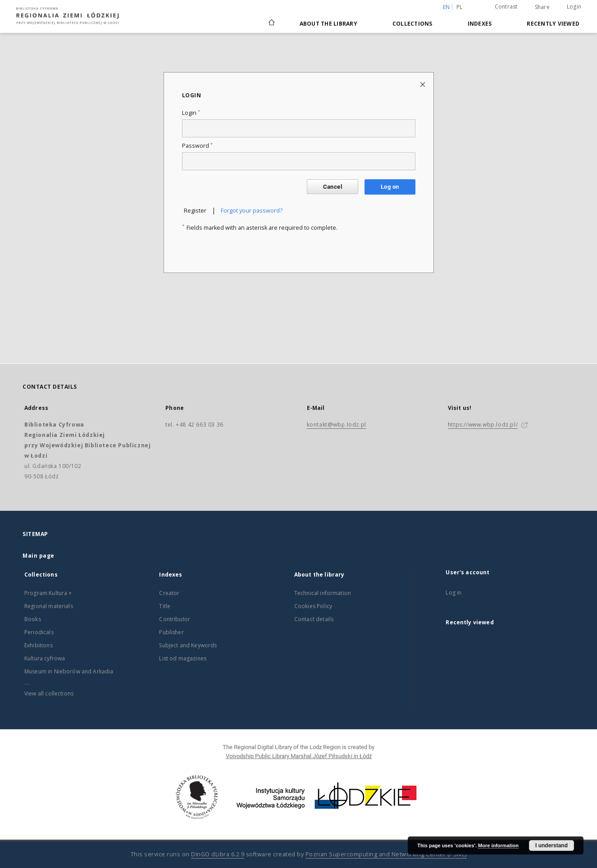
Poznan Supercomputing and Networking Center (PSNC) (386, 854)
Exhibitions (39, 645)
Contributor (175, 619)
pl (460, 7)
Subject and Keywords (188, 645)
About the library (328, 24)
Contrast (506, 7)
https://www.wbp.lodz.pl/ (483, 425)
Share (542, 7)
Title (165, 606)
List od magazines (183, 658)
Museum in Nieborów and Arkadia (69, 671)
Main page (39, 556)
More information (498, 845)
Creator (169, 593)
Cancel (333, 187)
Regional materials (49, 606)
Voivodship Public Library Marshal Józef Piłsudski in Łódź (299, 756)
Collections (412, 24)
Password (197, 146)
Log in (453, 593)
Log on (390, 187)
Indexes (480, 24)
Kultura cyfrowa (45, 658)
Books (33, 619)
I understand (551, 845)
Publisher (171, 632)
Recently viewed (553, 24)
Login (574, 7)
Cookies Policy (313, 606)
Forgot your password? (252, 211)
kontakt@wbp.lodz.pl (337, 425)
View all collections (49, 693)
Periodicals (39, 632)
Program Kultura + (48, 593)
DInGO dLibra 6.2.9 (218, 854)
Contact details (314, 619)
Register (195, 211)
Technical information (323, 593)
